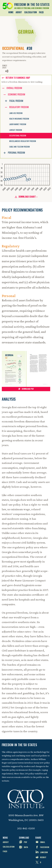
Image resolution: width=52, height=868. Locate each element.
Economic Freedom (17, 94)
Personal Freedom (16, 153)
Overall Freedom (14, 88)
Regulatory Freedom (19, 107)
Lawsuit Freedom (16, 130)
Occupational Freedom (18, 136)
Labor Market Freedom (18, 124)
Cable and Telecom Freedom (19, 147)
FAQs (41, 12)
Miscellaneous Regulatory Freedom (23, 141)
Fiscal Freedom (16, 101)
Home (11, 12)
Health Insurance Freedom (19, 119)
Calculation (31, 12)
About (19, 12)
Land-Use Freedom (16, 113)
